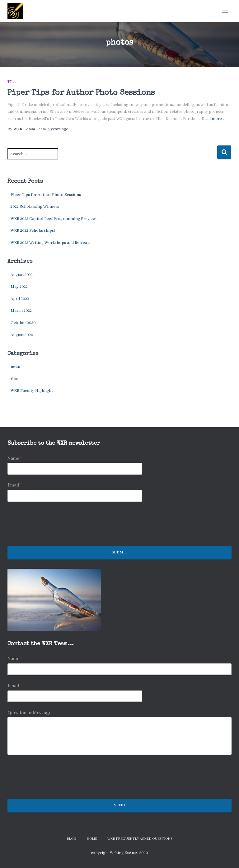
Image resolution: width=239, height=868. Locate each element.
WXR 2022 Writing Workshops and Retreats (51, 243)
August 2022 (22, 275)
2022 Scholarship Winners (35, 207)
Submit (119, 552)
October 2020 (23, 323)
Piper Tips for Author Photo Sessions (81, 93)
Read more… (213, 119)
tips (12, 83)
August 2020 (22, 335)
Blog (71, 839)
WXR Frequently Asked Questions (140, 839)
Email (15, 485)
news (15, 367)
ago (58, 129)
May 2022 (19, 287)
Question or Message (31, 713)
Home (92, 839)
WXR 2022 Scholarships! (33, 231)
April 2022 (20, 299)
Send (119, 805)
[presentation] (55, 536)
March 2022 (21, 311)
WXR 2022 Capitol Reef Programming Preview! (54, 219)
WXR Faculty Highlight (32, 391)
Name (15, 458)
